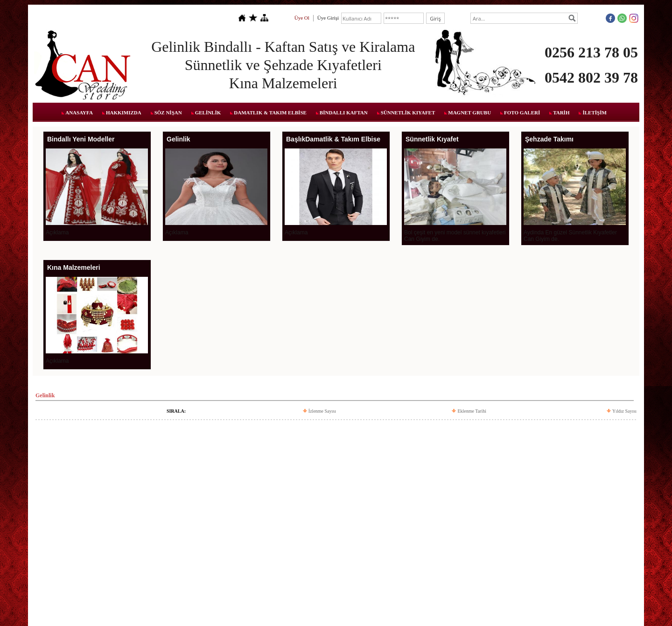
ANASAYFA (79, 113)
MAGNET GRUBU (469, 113)
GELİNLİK (208, 113)
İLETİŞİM (594, 113)
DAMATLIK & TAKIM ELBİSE (270, 113)
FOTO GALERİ (522, 113)
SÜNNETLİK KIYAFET (408, 113)
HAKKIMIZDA (124, 113)
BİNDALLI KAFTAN (344, 113)
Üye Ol (302, 18)
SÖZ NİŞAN (168, 113)
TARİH (561, 113)
